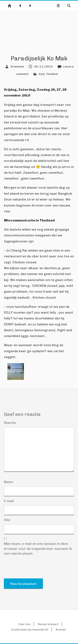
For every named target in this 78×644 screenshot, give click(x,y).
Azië (42, 74)
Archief (61, 630)
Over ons (24, 624)
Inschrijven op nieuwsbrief (30, 630)
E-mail (9, 501)
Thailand (52, 74)
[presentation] (36, 568)
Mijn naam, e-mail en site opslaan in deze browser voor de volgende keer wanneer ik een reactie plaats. (38, 549)
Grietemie (17, 67)
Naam (9, 482)
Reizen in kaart (48, 624)
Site (7, 520)
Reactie (10, 423)
